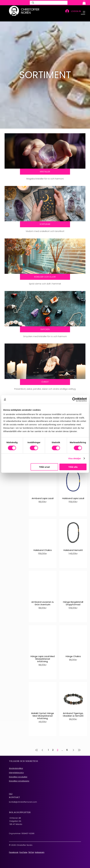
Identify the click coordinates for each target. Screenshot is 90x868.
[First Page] (37, 744)
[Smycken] (45, 326)
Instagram (40, 846)
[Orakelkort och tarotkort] (45, 222)
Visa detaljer (75, 458)
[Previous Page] (42, 744)
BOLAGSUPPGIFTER (20, 806)
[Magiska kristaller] (45, 171)
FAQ (11, 788)
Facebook (14, 846)
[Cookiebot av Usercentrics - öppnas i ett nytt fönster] (74, 399)
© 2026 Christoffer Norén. (21, 839)
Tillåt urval (44, 467)
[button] (84, 3)
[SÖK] (49, 4)
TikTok (31, 846)
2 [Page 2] (53, 744)
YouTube (23, 846)
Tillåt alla (73, 467)
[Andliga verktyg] (45, 377)
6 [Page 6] (67, 744)
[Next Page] (73, 744)
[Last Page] (79, 744)
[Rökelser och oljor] (45, 274)
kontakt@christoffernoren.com (23, 796)
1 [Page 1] (48, 744)
